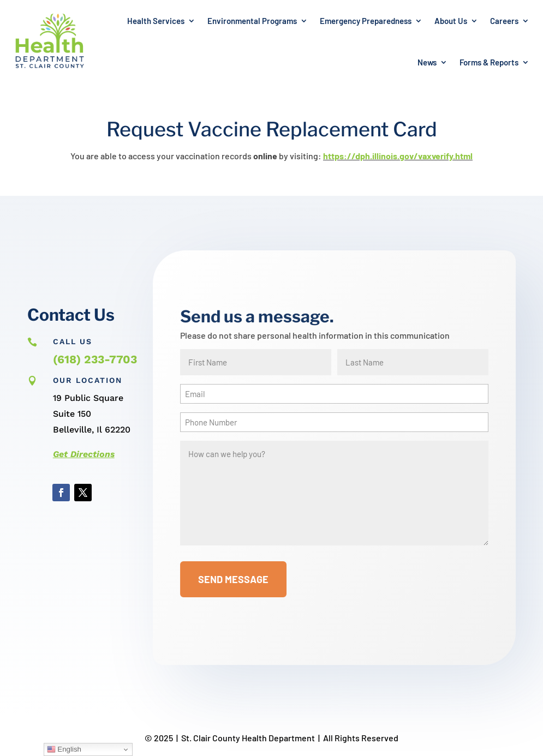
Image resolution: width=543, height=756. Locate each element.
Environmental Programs (252, 21)
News (427, 62)
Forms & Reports (489, 62)
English (64, 749)
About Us (451, 21)
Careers (504, 21)
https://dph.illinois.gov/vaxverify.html (398, 156)
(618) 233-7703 (95, 359)
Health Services (156, 21)
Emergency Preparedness (366, 21)
